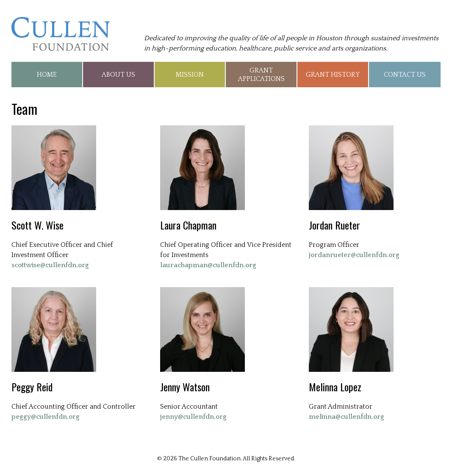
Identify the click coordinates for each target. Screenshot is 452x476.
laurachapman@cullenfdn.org (208, 265)
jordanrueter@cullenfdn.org (354, 255)
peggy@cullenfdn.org (46, 417)
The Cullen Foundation (61, 34)
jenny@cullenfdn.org (193, 417)
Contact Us (405, 75)
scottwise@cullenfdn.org (50, 265)
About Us (118, 75)
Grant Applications (261, 75)
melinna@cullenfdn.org (347, 417)
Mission (190, 75)
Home (47, 75)
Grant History (333, 75)
